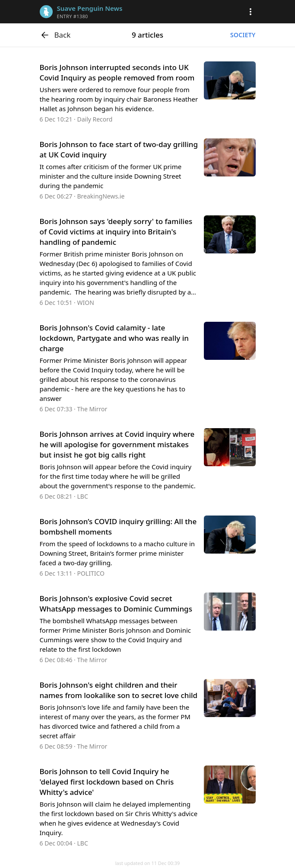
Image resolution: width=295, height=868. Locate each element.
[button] (251, 12)
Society (243, 35)
